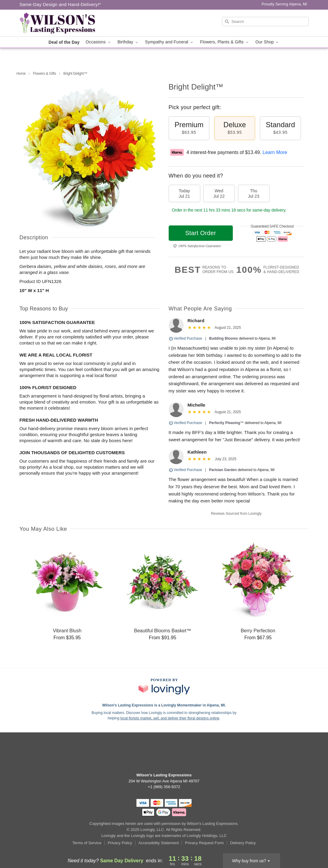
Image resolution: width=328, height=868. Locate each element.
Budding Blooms (223, 338)
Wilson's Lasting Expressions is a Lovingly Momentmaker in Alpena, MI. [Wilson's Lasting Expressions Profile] (164, 705)
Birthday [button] (128, 42)
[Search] (265, 22)
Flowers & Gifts (44, 74)
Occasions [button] (98, 42)
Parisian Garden (223, 470)
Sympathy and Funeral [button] (169, 42)
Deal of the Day (64, 42)
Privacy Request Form (204, 843)
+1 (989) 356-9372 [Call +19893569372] (164, 787)
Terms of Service (87, 843)
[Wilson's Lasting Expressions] (63, 23)
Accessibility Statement (159, 843)
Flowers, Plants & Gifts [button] (225, 42)
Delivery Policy (243, 843)
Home (21, 74)
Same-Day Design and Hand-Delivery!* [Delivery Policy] (60, 4)
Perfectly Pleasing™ (226, 423)
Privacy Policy (120, 843)
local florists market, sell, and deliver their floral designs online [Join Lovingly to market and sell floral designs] (170, 718)
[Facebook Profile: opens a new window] (164, 755)
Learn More (275, 152)
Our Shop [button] (267, 42)
